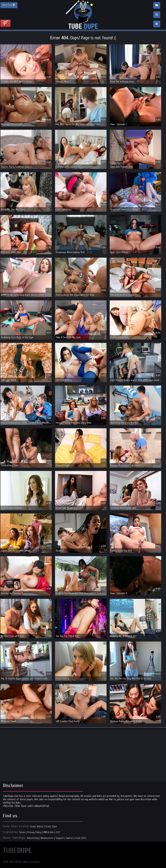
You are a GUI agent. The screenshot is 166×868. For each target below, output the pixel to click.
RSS (84, 838)
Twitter (70, 838)
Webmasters (47, 838)
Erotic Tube (51, 827)
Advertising (33, 838)
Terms (22, 832)
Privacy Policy (34, 832)
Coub (78, 838)
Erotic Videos (37, 827)
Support (60, 838)
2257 (58, 832)
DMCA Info (48, 832)
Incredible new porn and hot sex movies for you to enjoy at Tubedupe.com (83, 15)
